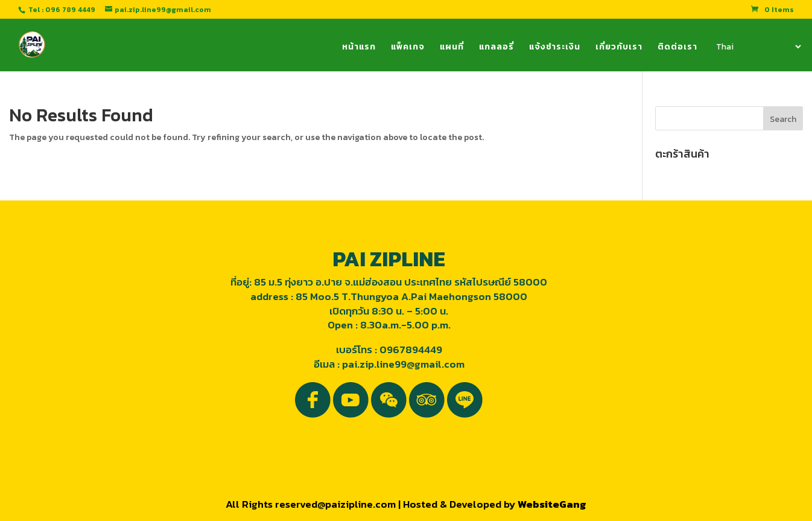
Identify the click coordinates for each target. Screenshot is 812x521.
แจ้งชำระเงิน (555, 48)
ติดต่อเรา (677, 48)
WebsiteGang (552, 504)
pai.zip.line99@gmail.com (403, 364)
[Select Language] (758, 46)
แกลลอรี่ (496, 48)
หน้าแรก (359, 48)
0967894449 (411, 350)
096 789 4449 (70, 10)
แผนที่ (452, 48)
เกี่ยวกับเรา (619, 48)
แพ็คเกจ (408, 48)
